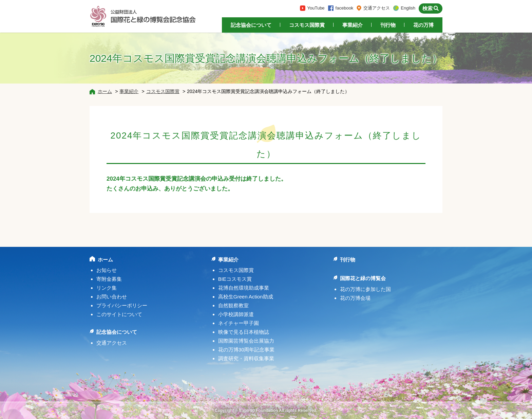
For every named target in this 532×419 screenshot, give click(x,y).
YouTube (316, 8)
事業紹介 (353, 25)
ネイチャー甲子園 (239, 323)
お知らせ (107, 270)
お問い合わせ (112, 297)
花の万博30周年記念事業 (246, 350)
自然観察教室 (233, 305)
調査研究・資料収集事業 (246, 358)
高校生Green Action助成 (246, 297)
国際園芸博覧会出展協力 (246, 341)
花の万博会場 (355, 298)
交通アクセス (377, 8)
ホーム (105, 91)
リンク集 (107, 288)
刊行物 (388, 25)
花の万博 (423, 25)
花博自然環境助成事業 (244, 288)
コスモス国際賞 (307, 25)
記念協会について (251, 25)
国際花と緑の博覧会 (363, 278)
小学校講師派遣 (236, 314)
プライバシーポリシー (122, 305)
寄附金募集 (109, 279)
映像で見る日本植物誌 (244, 332)
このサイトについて (119, 314)
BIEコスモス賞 (235, 279)
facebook (345, 8)
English (408, 8)
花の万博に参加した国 (365, 289)
